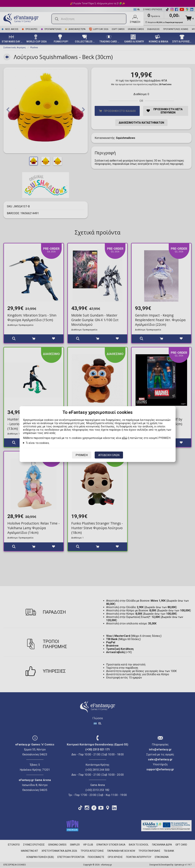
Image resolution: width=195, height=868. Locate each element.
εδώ (125, 438)
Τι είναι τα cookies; (38, 443)
